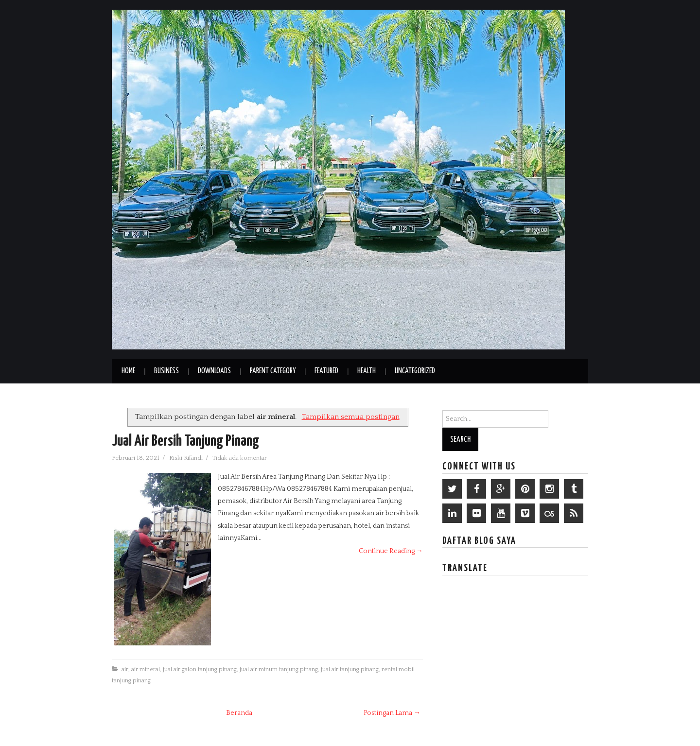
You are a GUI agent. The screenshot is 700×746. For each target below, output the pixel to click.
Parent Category (273, 371)
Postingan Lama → (392, 713)
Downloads (214, 371)
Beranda (239, 713)
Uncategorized (415, 371)
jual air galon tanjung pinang (200, 669)
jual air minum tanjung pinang (279, 669)
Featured (326, 371)
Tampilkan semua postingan (351, 417)
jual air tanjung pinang (350, 669)
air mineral (146, 669)
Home (128, 371)
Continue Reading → (391, 551)
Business (166, 371)
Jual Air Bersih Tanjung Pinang (185, 441)
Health (367, 371)
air (125, 669)
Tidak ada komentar (240, 458)
